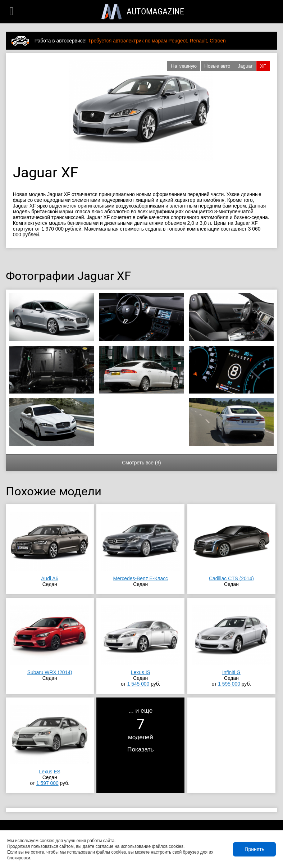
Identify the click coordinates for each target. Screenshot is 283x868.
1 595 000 (229, 684)
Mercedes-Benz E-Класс (141, 578)
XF (263, 66)
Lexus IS (141, 672)
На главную (184, 66)
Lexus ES (50, 772)
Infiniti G (231, 672)
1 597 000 (47, 783)
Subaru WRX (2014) (50, 672)
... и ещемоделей (141, 730)
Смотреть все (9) (141, 463)
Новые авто (217, 66)
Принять (254, 849)
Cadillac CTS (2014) (231, 578)
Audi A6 (50, 578)
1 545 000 (138, 684)
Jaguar (245, 66)
